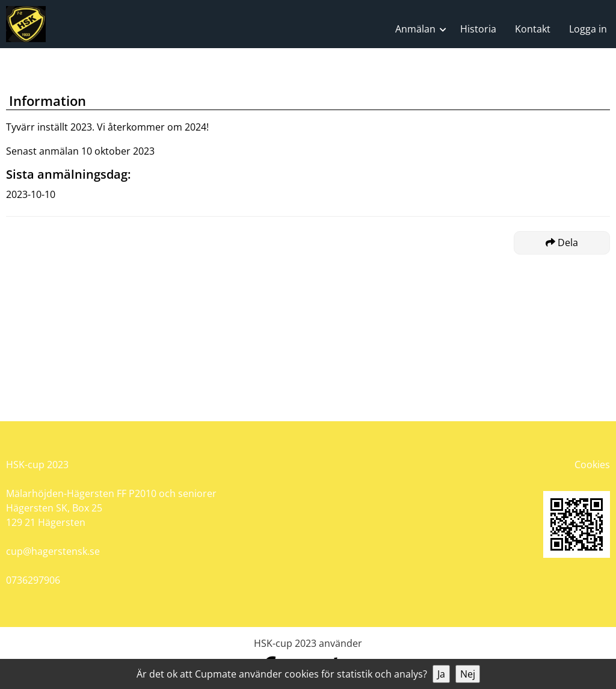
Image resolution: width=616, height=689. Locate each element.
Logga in (588, 29)
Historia (478, 29)
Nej (468, 674)
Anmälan (415, 29)
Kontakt (533, 29)
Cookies (592, 465)
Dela (562, 243)
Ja (441, 674)
